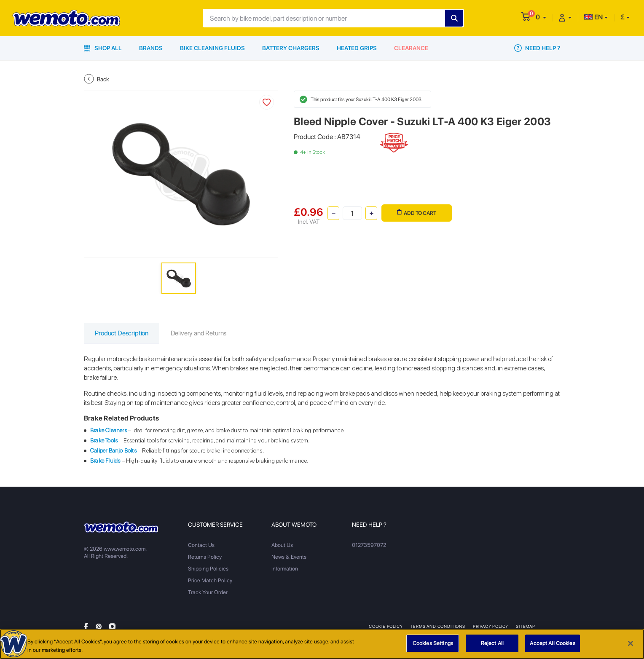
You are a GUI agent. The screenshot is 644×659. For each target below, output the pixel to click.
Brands (151, 48)
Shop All (103, 48)
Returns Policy (205, 557)
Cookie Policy (386, 627)
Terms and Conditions (438, 627)
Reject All (492, 643)
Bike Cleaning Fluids (212, 48)
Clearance (411, 48)
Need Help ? (537, 48)
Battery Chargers (291, 48)
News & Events (289, 557)
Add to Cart (417, 213)
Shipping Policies (208, 569)
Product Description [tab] (123, 334)
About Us (282, 545)
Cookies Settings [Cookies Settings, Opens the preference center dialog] (433, 643)
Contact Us (201, 545)
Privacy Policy (491, 627)
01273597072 (369, 545)
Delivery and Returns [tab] (201, 334)
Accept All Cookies (552, 643)
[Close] (631, 643)
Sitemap (526, 627)
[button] (541, 17)
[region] (322, 644)
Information (285, 569)
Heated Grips (357, 48)
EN (593, 17)
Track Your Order (208, 593)
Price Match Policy (210, 581)
